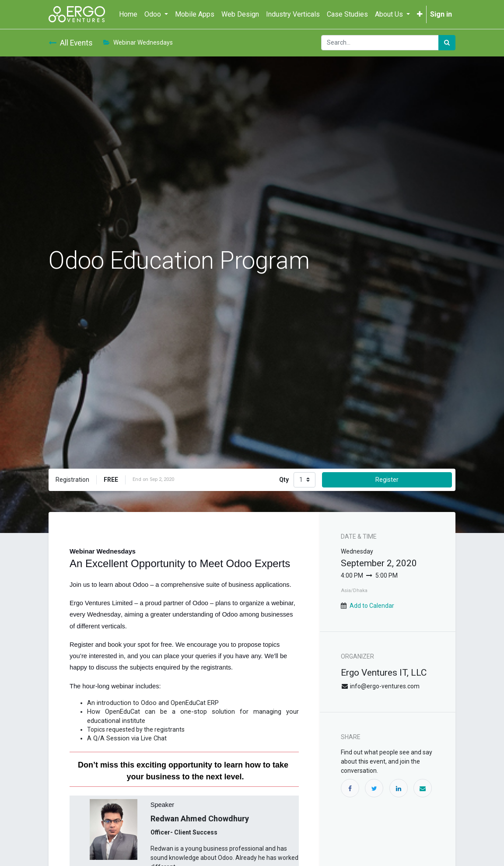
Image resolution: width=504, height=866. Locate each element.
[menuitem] (128, 14)
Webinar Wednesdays (138, 42)
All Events (71, 43)
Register (387, 480)
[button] (420, 14)
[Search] (447, 43)
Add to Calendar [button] (372, 606)
